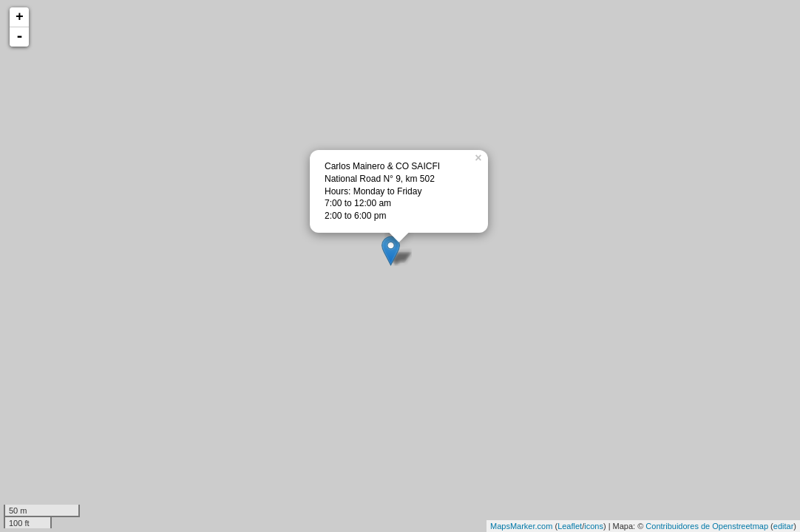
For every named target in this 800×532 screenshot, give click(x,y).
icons (594, 526)
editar (784, 526)
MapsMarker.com (521, 526)
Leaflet (570, 526)
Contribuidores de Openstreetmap (707, 526)
